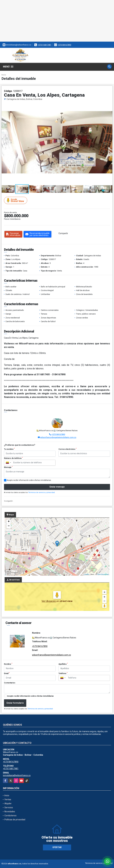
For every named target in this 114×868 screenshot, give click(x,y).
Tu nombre (9, 449)
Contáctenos (10, 816)
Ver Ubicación (49, 601)
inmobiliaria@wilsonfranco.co (17, 775)
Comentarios (10, 683)
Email (7, 673)
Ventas (8, 799)
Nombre (8, 664)
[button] (110, 103)
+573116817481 (44, 45)
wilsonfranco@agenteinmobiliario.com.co (58, 437)
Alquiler (8, 803)
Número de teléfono (13, 458)
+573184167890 (64, 45)
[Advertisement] (57, 21)
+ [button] (9, 522)
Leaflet (87, 574)
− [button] (9, 526)
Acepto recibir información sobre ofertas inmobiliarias (30, 696)
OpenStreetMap (103, 574)
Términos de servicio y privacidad (41, 492)
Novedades (10, 812)
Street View (16, 200)
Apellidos (63, 664)
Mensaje (8, 467)
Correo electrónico (68, 449)
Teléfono (63, 673)
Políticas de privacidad (15, 820)
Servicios (9, 808)
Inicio (4, 75)
